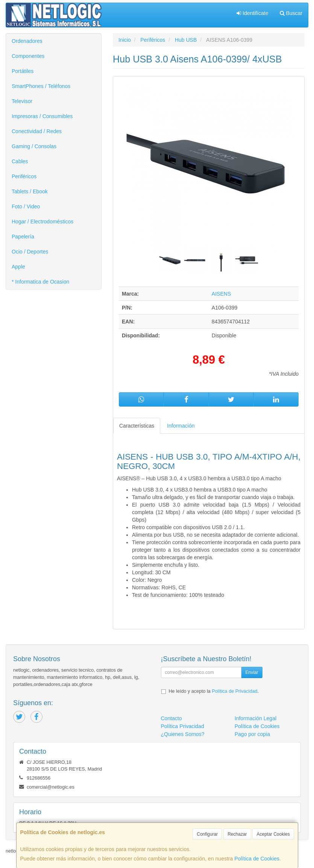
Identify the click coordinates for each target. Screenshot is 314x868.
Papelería (23, 237)
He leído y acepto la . (214, 691)
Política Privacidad (183, 726)
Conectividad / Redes (37, 131)
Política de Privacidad (234, 691)
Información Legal (256, 718)
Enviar (252, 672)
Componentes (28, 56)
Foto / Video (26, 206)
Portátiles (23, 71)
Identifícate (252, 13)
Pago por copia (252, 734)
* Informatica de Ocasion (40, 282)
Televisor (22, 101)
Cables (20, 161)
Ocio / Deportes (30, 252)
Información (181, 426)
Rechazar (237, 834)
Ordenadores (27, 41)
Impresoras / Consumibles (42, 116)
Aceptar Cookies (273, 834)
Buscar (291, 13)
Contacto (171, 718)
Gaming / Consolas (34, 146)
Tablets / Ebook (30, 191)
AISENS (221, 294)
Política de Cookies (257, 859)
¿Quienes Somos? (183, 734)
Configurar (207, 834)
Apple (18, 267)
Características (137, 426)
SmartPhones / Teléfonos (41, 86)
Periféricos (24, 176)
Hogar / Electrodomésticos (42, 222)
